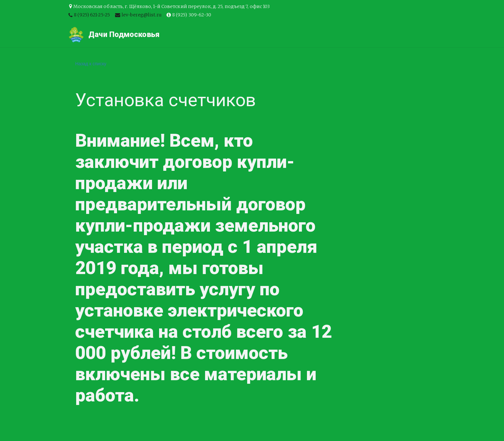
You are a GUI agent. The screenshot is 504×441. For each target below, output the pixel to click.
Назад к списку (91, 64)
